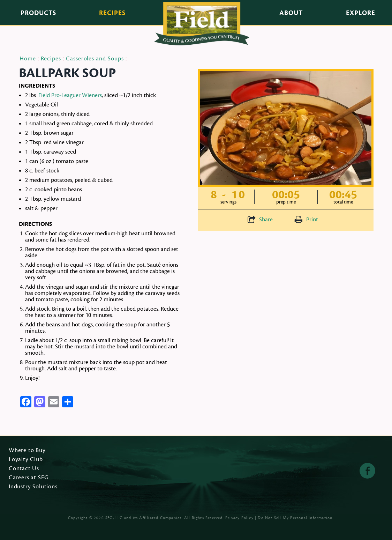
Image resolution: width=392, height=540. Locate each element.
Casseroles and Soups (95, 59)
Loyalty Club (26, 460)
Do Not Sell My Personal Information (295, 518)
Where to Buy (27, 451)
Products (38, 13)
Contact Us (24, 469)
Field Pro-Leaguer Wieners (70, 95)
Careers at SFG (29, 478)
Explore (361, 13)
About (291, 13)
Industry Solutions (33, 487)
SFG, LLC (114, 518)
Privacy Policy (239, 518)
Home (28, 59)
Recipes (112, 13)
